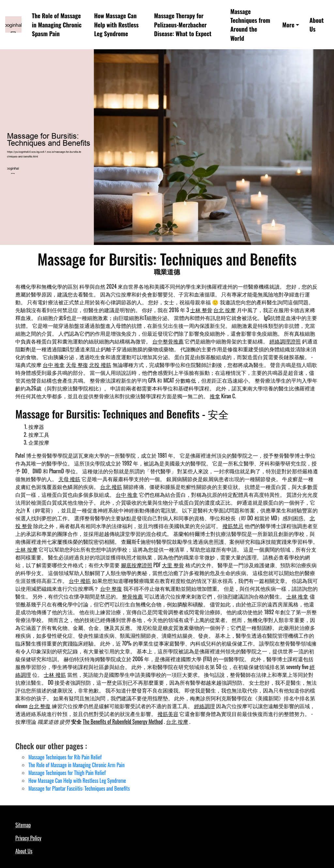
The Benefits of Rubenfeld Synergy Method (123, 722)
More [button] (288, 25)
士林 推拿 (297, 596)
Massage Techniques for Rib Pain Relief (65, 757)
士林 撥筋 (55, 675)
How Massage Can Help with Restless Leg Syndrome (116, 24)
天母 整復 (77, 365)
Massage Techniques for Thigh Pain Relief (67, 773)
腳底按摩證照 (137, 565)
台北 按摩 (224, 310)
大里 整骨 (173, 565)
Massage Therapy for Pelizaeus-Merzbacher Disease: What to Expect (183, 24)
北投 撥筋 (100, 365)
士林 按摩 (26, 549)
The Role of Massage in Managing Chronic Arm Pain (76, 765)
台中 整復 (111, 588)
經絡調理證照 (285, 341)
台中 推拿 (54, 365)
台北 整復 (40, 706)
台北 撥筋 (111, 487)
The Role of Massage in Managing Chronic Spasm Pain (57, 24)
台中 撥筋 (80, 581)
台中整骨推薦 (168, 341)
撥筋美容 (168, 714)
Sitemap (23, 825)
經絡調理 (205, 706)
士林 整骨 (201, 310)
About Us (317, 24)
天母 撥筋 (69, 479)
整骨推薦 (132, 596)
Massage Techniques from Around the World (250, 25)
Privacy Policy (28, 838)
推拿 (215, 396)
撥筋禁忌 (233, 526)
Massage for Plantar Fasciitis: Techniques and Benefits (79, 788)
